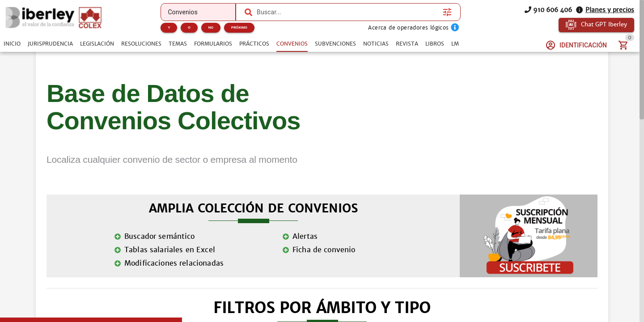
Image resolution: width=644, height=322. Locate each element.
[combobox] (347, 12)
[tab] (12, 44)
